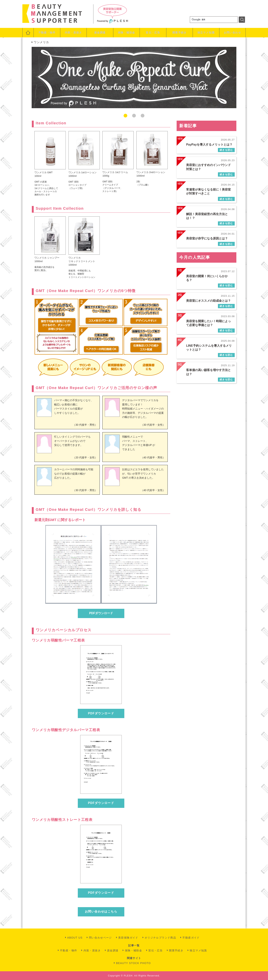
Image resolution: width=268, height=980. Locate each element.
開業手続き (180, 33)
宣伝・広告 (153, 33)
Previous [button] (27, 77)
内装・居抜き (73, 33)
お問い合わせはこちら (101, 912)
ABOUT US (75, 938)
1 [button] (125, 116)
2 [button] (134, 116)
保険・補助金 (126, 33)
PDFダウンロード (101, 613)
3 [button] (143, 116)
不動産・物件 (47, 33)
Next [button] (241, 77)
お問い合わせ (232, 33)
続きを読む (226, 150)
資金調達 (100, 33)
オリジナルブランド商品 (160, 938)
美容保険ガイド (128, 938)
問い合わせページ (100, 938)
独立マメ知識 (206, 33)
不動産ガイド (191, 938)
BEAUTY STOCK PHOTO (133, 963)
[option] (134, 78)
